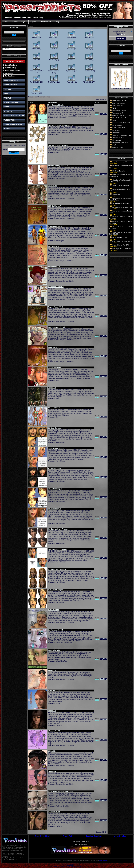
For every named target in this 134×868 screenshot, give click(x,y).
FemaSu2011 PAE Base (120, 101)
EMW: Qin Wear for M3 (120, 237)
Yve (57, 134)
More (105, 114)
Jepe (58, 380)
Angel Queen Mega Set (120, 162)
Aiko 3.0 (35, 38)
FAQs (24, 22)
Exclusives (9, 73)
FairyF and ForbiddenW (64, 643)
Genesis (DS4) (10, 68)
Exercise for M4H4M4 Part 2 (121, 123)
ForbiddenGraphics (63, 806)
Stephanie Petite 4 (54, 71)
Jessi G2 (88, 38)
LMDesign (60, 725)
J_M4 (114, 145)
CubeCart (70, 865)
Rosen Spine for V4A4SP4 (121, 245)
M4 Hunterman (117, 125)
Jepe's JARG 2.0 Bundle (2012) (122, 241)
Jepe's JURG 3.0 (118, 106)
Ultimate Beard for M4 (119, 118)
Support (34, 22)
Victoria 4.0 (34, 93)
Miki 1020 (70, 49)
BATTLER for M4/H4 (119, 128)
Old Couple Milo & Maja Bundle (122, 249)
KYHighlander (61, 118)
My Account (47, 22)
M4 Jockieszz (117, 140)
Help (57, 22)
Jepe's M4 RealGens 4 (119, 103)
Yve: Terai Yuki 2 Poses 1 (121, 89)
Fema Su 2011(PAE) (12, 71)
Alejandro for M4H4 (118, 138)
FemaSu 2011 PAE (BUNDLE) (122, 142)
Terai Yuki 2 (88, 71)
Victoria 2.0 (70, 82)
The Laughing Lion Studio (65, 199)
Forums (15, 22)
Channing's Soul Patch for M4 (122, 115)
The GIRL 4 (52, 82)
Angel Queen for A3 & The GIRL (122, 207)
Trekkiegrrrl (60, 241)
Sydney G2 (70, 71)
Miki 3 (35, 60)
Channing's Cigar (118, 147)
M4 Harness (116, 130)
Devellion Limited (63, 866)
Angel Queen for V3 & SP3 (121, 203)
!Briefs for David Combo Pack (121, 185)
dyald (58, 703)
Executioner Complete (119, 111)
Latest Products (11, 65)
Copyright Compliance (94, 836)
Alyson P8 (70, 38)
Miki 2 (88, 49)
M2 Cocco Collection (119, 171)
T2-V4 (114, 120)
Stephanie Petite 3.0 (37, 71)
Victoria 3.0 (87, 82)
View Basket (121, 39)
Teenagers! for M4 (118, 113)
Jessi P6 (35, 49)
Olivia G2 (52, 60)
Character (41, 97)
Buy (101, 114)
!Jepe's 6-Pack (117, 194)
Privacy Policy (68, 836)
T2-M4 (114, 108)
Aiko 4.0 (52, 38)
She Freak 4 (70, 60)
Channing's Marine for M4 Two (122, 135)
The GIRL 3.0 (35, 82)
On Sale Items (10, 76)
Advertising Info (120, 836)
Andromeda (116, 133)
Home (6, 22)
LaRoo (53, 49)
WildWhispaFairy (62, 661)
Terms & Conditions (42, 836)
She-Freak (88, 60)
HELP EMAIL (103, 860)
